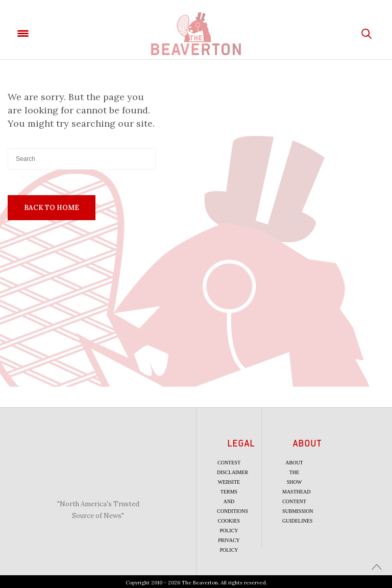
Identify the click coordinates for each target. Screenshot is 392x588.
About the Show (294, 472)
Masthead (297, 492)
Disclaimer (232, 472)
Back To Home (52, 208)
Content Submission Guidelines (298, 511)
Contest (229, 463)
